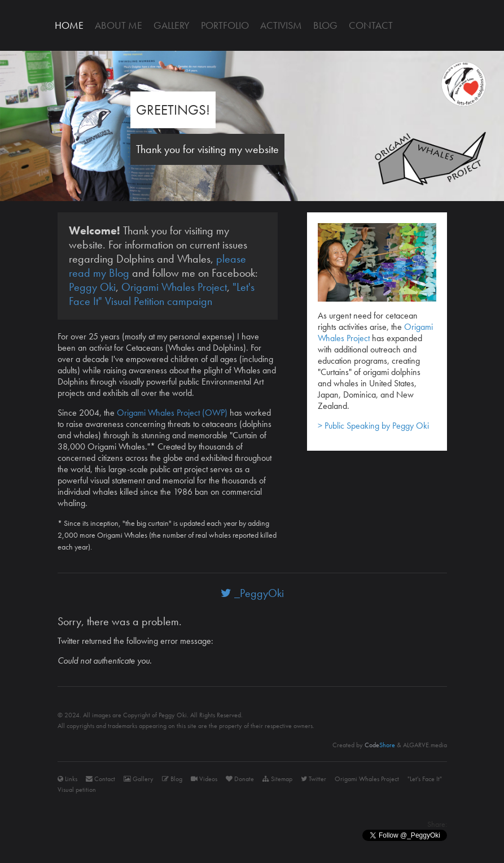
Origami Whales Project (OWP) (172, 413)
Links (67, 779)
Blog (325, 25)
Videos (204, 779)
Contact (371, 25)
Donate (240, 779)
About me (119, 25)
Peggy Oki (92, 287)
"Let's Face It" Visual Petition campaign (162, 294)
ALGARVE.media (425, 745)
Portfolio (225, 25)
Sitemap (277, 779)
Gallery (172, 25)
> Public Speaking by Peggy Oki (373, 426)
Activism (281, 25)
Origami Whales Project (174, 287)
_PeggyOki (252, 593)
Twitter (314, 779)
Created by (364, 745)
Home (69, 25)
